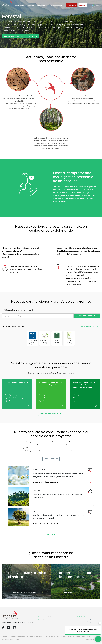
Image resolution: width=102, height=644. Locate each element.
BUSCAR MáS (51, 535)
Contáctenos (81, 617)
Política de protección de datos (38, 637)
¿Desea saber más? (51, 459)
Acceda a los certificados (50, 616)
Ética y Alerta (86, 637)
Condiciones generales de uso (19, 637)
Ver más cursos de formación (51, 414)
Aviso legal (5, 637)
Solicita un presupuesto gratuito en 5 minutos (21, 36)
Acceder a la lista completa (88, 327)
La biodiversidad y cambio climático (23, 593)
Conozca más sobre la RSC (69, 593)
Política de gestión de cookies (58, 637)
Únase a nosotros (82, 621)
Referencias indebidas (75, 637)
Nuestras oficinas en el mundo (52, 619)
